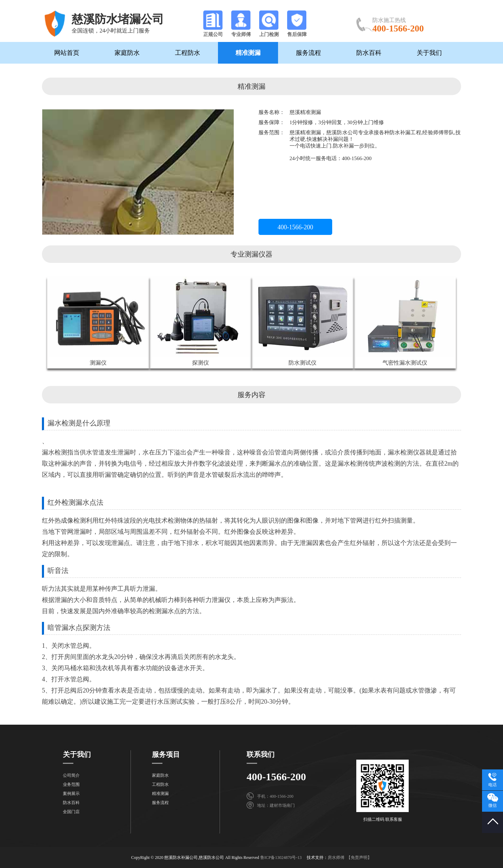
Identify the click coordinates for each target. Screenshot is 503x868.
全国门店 (71, 812)
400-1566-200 (296, 227)
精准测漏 (248, 53)
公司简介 (71, 775)
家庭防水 (127, 53)
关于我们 (429, 53)
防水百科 (369, 53)
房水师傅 (336, 858)
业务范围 (71, 784)
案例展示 (71, 794)
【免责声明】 (359, 858)
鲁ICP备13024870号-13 (281, 858)
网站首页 (67, 53)
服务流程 (308, 53)
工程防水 (188, 53)
